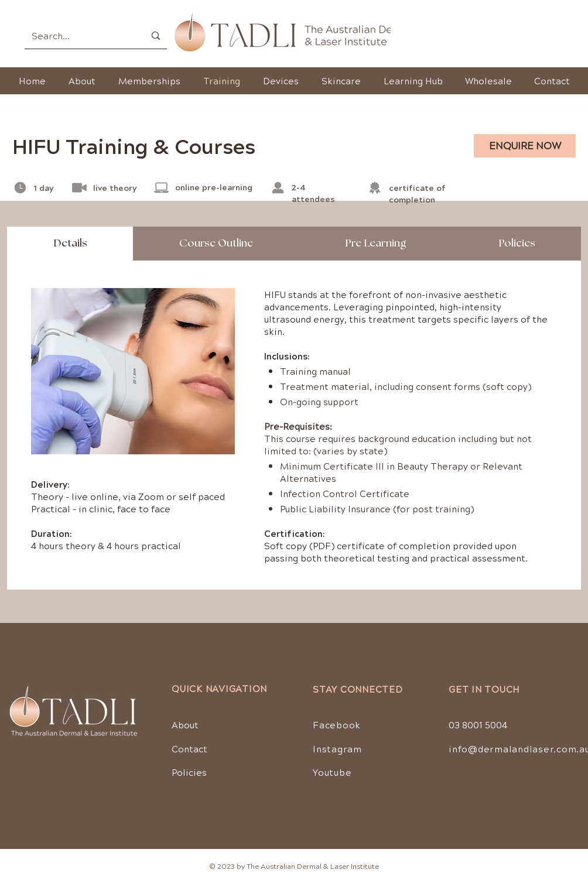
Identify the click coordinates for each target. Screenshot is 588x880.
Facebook (337, 725)
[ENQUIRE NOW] (525, 146)
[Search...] (79, 35)
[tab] (70, 244)
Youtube (332, 772)
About (185, 725)
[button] (341, 81)
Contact (189, 749)
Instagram (337, 749)
